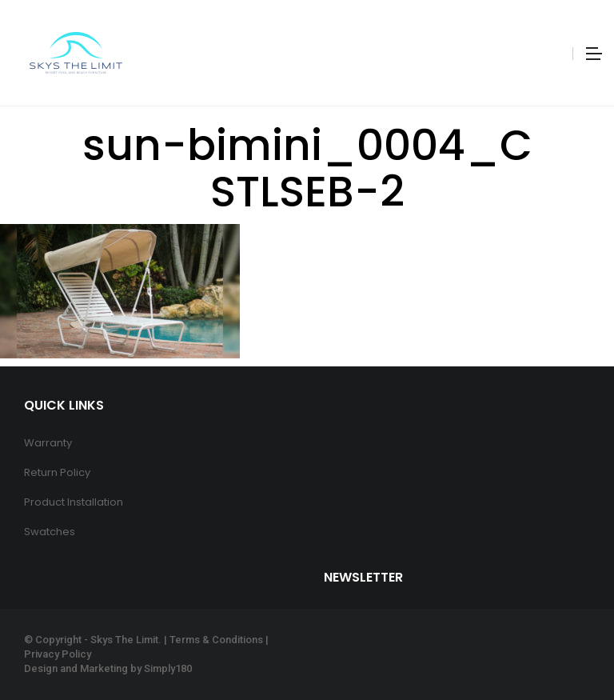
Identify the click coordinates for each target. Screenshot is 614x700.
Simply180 (168, 668)
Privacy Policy (58, 654)
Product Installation (74, 502)
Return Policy (57, 472)
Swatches (50, 532)
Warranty (48, 443)
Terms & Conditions (216, 640)
